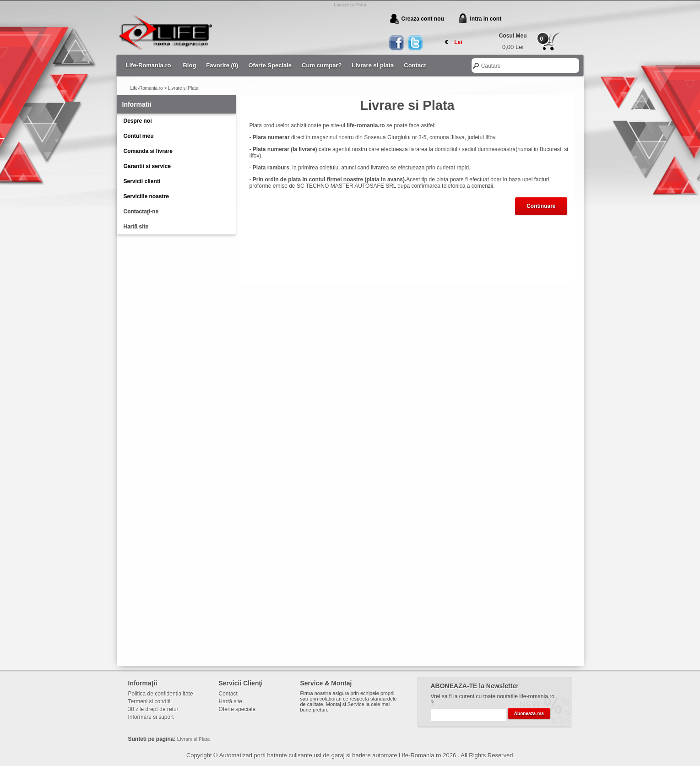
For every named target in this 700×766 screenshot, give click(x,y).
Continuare (541, 206)
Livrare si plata (373, 65)
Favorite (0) (222, 65)
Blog (189, 65)
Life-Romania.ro (149, 65)
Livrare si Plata (183, 88)
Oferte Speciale (270, 65)
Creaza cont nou (423, 19)
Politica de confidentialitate (161, 694)
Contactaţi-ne (141, 212)
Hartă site (136, 227)
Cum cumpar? (322, 65)
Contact (415, 65)
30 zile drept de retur (153, 709)
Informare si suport (151, 717)
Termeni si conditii (150, 701)
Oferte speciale (237, 709)
